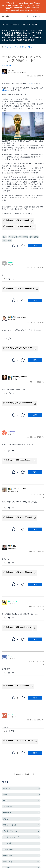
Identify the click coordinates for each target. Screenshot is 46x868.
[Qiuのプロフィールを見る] (14, 546)
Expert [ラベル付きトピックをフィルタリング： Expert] (6, 800)
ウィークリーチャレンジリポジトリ (19, 47)
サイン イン (35, 16)
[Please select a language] (27, 16)
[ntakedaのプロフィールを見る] (11, 431)
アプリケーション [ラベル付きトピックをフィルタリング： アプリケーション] (10, 825)
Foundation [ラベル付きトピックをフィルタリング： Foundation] (8, 807)
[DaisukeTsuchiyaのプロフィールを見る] (20, 489)
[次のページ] (42, 769)
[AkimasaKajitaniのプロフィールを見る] (20, 317)
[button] (43, 79)
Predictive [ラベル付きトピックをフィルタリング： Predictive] (7, 813)
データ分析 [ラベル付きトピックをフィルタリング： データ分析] (7, 843)
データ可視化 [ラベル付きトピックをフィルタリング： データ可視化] (8, 849)
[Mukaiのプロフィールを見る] (10, 656)
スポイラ (10, 279)
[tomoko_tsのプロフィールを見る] (13, 601)
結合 (10, 240)
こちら (30, 83)
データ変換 (13, 237)
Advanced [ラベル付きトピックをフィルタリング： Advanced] (7, 788)
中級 (4, 240)
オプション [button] (6, 66)
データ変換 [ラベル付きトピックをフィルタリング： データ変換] (7, 855)
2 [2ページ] (38, 769)
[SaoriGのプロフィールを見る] (11, 70)
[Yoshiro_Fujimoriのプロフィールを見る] (20, 377)
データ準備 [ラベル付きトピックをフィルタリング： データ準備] (7, 862)
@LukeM (5, 90)
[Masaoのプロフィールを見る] (11, 714)
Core (4, 237)
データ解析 (34, 237)
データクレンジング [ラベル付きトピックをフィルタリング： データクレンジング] (11, 837)
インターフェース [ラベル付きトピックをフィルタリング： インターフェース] (10, 831)
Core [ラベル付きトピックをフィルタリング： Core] (5, 794)
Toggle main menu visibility (4, 15)
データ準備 (23, 237)
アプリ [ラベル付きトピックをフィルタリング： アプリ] (6, 819)
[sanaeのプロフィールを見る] (10, 262)
